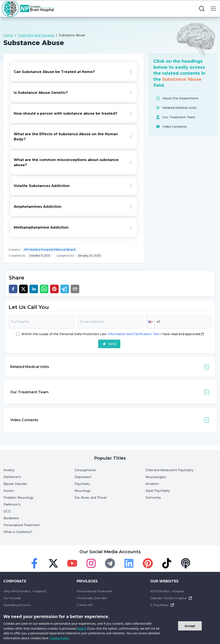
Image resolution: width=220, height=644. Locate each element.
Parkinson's (12, 504)
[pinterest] (54, 289)
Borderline (11, 518)
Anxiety (9, 470)
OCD (7, 511)
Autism (9, 491)
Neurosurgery (156, 477)
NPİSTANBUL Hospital (167, 591)
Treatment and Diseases (36, 35)
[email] (75, 289)
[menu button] (213, 9)
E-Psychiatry (162, 605)
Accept (190, 626)
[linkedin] (34, 289)
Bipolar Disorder (15, 484)
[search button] (202, 9)
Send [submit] (109, 344)
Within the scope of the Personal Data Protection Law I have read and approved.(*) (113, 334)
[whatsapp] (44, 289)
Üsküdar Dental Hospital (171, 598)
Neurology (82, 491)
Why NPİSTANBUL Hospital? (25, 591)
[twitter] (23, 289)
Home (8, 35)
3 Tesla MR (85, 605)
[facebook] (13, 289)
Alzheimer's (12, 477)
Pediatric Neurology (18, 498)
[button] (150, 322)
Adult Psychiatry (158, 491)
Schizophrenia (85, 470)
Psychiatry (82, 484)
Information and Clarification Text (134, 334)
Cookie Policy (60, 638)
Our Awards (12, 598)
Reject (82, 628)
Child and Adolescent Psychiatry (170, 470)
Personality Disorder (92, 598)
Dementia (153, 498)
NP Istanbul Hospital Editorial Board (50, 250)
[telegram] (65, 289)
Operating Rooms (17, 605)
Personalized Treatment (22, 525)
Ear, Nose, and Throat (91, 498)
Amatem (152, 484)
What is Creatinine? (18, 532)
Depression (83, 477)
